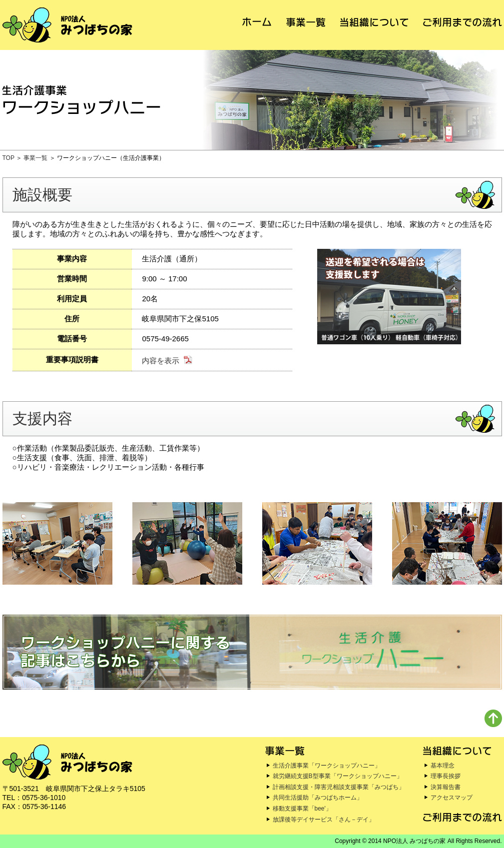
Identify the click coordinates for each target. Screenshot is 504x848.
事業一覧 (35, 158)
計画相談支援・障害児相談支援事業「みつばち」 (339, 787)
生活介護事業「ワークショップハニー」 (327, 766)
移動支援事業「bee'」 (302, 809)
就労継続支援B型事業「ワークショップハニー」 (338, 776)
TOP (8, 158)
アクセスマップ (452, 798)
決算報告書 (446, 787)
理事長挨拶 (446, 776)
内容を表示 (161, 361)
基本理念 (443, 766)
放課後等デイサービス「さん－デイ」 (324, 820)
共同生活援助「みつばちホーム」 (318, 798)
